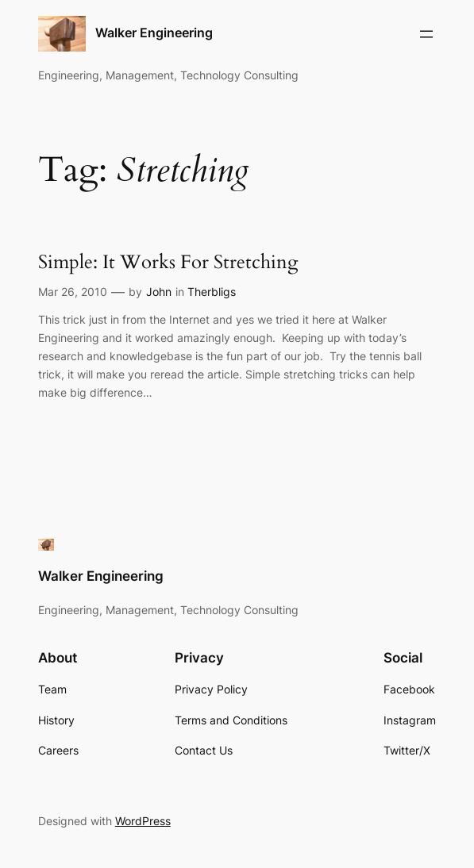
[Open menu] (426, 34)
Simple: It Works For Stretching (168, 262)
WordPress (143, 821)
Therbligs (212, 292)
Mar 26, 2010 (73, 292)
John (159, 292)
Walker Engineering (154, 33)
